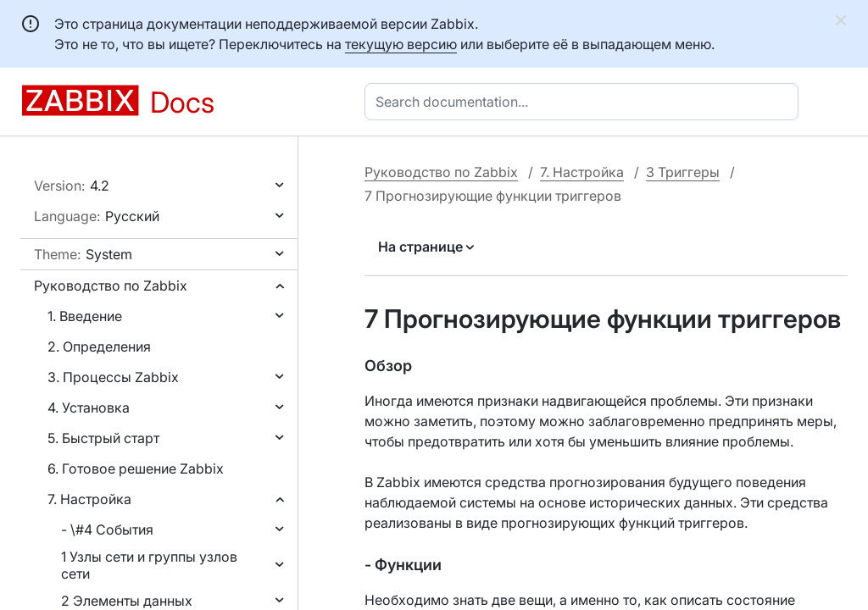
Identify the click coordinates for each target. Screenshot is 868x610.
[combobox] (585, 102)
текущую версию (401, 44)
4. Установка (89, 408)
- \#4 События (107, 530)
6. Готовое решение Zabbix (136, 469)
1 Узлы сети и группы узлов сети (149, 565)
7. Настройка (89, 499)
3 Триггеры (683, 172)
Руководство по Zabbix (111, 286)
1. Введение (85, 316)
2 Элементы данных (127, 601)
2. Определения (99, 347)
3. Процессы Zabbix (113, 377)
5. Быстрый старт (103, 438)
